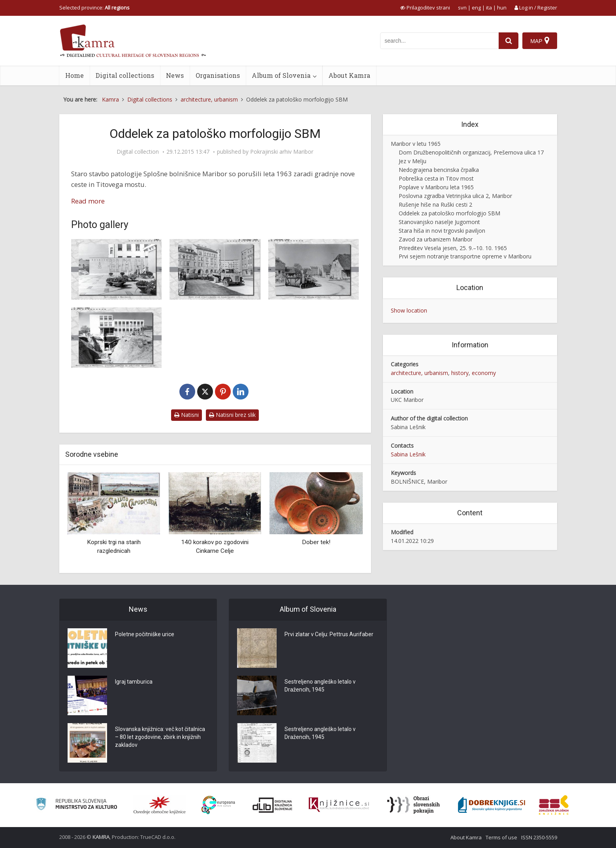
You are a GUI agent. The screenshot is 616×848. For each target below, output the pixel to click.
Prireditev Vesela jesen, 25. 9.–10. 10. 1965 (453, 248)
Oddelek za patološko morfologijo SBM (449, 213)
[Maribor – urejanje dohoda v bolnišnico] (314, 269)
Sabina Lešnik (408, 454)
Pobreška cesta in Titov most (436, 178)
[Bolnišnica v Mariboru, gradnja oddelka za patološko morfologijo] (117, 338)
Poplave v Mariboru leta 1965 (436, 187)
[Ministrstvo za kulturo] (76, 805)
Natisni (186, 415)
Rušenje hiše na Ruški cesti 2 (435, 204)
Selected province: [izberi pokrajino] (94, 8)
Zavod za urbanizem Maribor (436, 239)
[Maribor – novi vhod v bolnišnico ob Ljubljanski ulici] (215, 269)
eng (476, 8)
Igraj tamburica (134, 682)
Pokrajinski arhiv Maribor (282, 152)
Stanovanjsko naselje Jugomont (439, 222)
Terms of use (501, 837)
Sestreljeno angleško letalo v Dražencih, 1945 (320, 686)
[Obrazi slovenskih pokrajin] (413, 805)
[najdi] (509, 41)
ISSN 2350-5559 (539, 837)
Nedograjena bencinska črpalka (439, 170)
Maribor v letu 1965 (416, 144)
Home (74, 75)
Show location (409, 310)
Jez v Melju (413, 161)
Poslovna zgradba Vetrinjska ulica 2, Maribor (455, 196)
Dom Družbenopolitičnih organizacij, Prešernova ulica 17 (471, 152)
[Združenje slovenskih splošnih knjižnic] (339, 805)
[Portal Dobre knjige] (492, 805)
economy (484, 373)
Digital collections (125, 75)
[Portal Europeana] (218, 805)
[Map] (540, 41)
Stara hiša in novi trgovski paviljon (442, 231)
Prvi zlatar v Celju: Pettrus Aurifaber (329, 634)
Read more (88, 201)
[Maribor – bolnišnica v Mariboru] (117, 269)
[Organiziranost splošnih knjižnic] (160, 805)
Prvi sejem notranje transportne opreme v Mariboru (465, 256)
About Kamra (349, 75)
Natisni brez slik (232, 415)
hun (502, 8)
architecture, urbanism (419, 373)
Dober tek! (316, 542)
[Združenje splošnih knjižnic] (554, 805)
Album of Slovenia (281, 75)
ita (489, 8)
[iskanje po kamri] (439, 41)
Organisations (218, 75)
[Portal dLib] (273, 805)
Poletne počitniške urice (145, 634)
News (175, 75)
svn (462, 8)
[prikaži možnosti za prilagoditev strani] (425, 8)
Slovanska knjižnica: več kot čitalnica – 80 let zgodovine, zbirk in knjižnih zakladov (160, 737)
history (460, 373)
